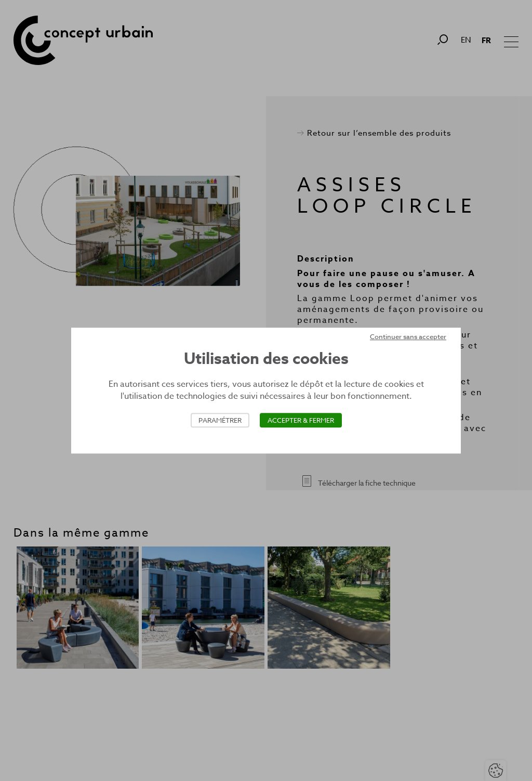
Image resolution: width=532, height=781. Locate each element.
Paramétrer (220, 420)
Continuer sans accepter (408, 336)
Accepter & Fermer (301, 420)
